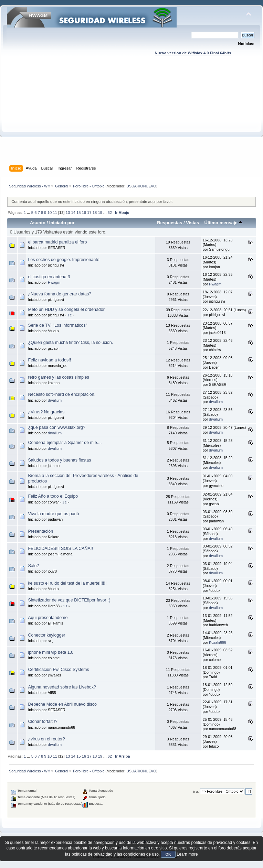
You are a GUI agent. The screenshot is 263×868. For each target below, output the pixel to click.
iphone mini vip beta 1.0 (51, 652)
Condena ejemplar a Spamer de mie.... (65, 443)
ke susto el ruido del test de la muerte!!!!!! (67, 583)
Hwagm (54, 282)
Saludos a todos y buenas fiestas (59, 460)
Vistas (192, 223)
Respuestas (170, 223)
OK (168, 854)
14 (73, 213)
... (29, 213)
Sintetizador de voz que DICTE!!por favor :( (69, 600)
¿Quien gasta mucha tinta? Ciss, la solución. (70, 343)
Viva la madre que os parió (53, 514)
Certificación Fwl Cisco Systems (58, 670)
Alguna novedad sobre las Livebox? (62, 687)
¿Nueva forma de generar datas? (60, 294)
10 (50, 213)
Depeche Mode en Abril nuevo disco (62, 704)
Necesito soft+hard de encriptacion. (62, 394)
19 (100, 213)
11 (55, 213)
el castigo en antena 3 (49, 277)
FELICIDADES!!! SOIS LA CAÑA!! (60, 549)
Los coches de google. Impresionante (64, 260)
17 (89, 213)
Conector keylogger (46, 635)
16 (84, 213)
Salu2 (33, 566)
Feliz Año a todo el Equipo (53, 496)
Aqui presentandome (48, 618)
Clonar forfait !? (43, 721)
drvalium (55, 400)
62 (110, 213)
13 (68, 213)
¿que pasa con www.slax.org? (56, 427)
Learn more (187, 854)
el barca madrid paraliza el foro (57, 242)
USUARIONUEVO (141, 186)
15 (78, 213)
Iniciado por (62, 223)
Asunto (38, 223)
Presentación (40, 531)
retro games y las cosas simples (58, 377)
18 (95, 213)
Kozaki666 (217, 642)
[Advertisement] (131, 117)
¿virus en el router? (46, 739)
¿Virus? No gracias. (47, 412)
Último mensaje (223, 223)
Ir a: (196, 791)
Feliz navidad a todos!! (49, 360)
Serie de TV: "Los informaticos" (57, 325)
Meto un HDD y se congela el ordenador (66, 310)
